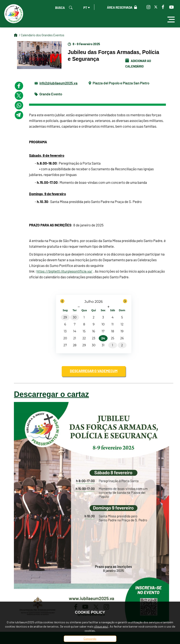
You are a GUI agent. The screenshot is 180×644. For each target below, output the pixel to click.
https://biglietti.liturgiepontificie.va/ (64, 271)
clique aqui (101, 626)
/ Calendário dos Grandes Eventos (42, 35)
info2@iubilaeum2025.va (58, 83)
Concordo (90, 639)
